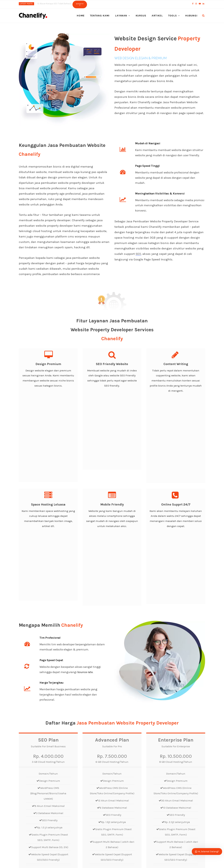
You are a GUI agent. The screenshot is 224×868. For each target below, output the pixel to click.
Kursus (141, 16)
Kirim (121, 815)
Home (81, 16)
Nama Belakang (171, 752)
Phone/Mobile (169, 765)
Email (118, 765)
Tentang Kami (100, 16)
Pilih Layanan (122, 778)
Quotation (80, 4)
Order (48, 714)
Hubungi (191, 16)
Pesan (118, 792)
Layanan (121, 16)
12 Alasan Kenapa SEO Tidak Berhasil (54, 4)
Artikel (157, 16)
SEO (138, 254)
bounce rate (85, 515)
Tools (173, 16)
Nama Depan (122, 752)
